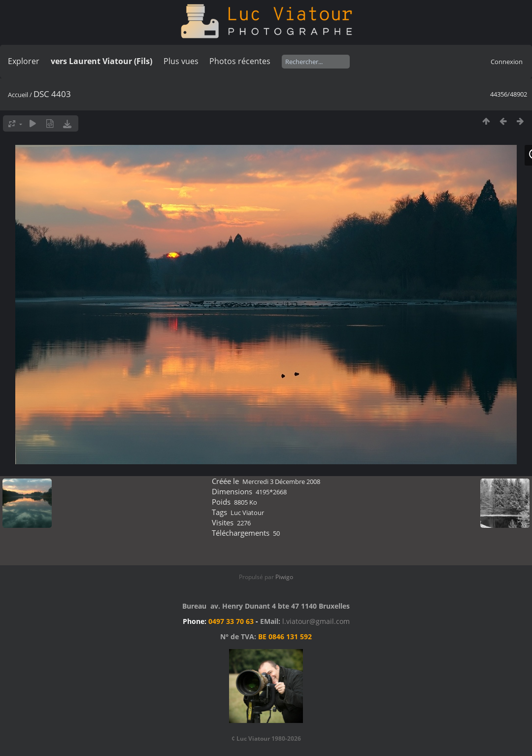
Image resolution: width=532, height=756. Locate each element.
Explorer (24, 61)
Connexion (507, 62)
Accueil (18, 95)
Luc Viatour (247, 513)
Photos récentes (240, 61)
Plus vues (181, 61)
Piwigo (284, 577)
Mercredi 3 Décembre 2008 (281, 481)
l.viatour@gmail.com (316, 621)
